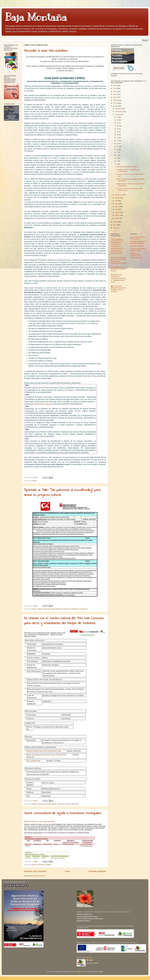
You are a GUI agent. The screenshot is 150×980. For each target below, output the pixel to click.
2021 (115, 91)
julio (117, 201)
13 (118, 143)
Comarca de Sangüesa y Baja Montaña (138, 249)
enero (117, 218)
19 (118, 132)
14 (118, 141)
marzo (117, 212)
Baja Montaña (36, 17)
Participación (75, 609)
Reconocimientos (136, 257)
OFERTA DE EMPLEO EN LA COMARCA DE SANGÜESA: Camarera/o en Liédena (119, 260)
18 (118, 135)
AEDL (91, 960)
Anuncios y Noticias (137, 246)
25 (118, 129)
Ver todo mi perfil (92, 963)
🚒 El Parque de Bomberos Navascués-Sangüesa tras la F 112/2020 (119, 289)
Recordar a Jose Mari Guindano (46, 51)
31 (118, 117)
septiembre (119, 195)
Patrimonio (84, 609)
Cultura (34, 609)
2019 (115, 97)
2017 (115, 103)
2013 (115, 228)
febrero (118, 215)
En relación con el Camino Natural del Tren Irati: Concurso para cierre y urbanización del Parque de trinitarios (64, 621)
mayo (117, 206)
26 (118, 126)
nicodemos (79, 972)
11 (118, 146)
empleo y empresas (44, 609)
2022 (115, 88)
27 (118, 123)
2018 (115, 100)
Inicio (68, 871)
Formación (66, 609)
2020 (115, 94)
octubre (118, 115)
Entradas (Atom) (39, 876)
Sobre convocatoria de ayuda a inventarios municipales (63, 813)
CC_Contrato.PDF (34, 761)
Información (61, 804)
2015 (115, 222)
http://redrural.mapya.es (43, 404)
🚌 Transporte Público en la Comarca (138, 238)
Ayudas (34, 865)
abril (117, 209)
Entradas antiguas (97, 871)
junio (117, 204)
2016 (115, 106)
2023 (115, 86)
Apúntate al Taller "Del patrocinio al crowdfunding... (128, 170)
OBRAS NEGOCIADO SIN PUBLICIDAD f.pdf (44, 751)
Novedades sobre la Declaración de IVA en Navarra (118, 269)
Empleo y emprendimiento (136, 254)
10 (118, 149)
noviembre (119, 112)
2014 (115, 225)
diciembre (118, 109)
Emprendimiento (56, 609)
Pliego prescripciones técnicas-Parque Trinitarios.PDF (47, 755)
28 (118, 120)
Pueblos (34, 481)
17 (118, 138)
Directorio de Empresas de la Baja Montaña (138, 242)
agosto (117, 198)
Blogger (100, 972)
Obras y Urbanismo (72, 804)
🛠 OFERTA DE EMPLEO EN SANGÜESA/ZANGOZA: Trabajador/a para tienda (118, 278)
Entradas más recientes (35, 871)
